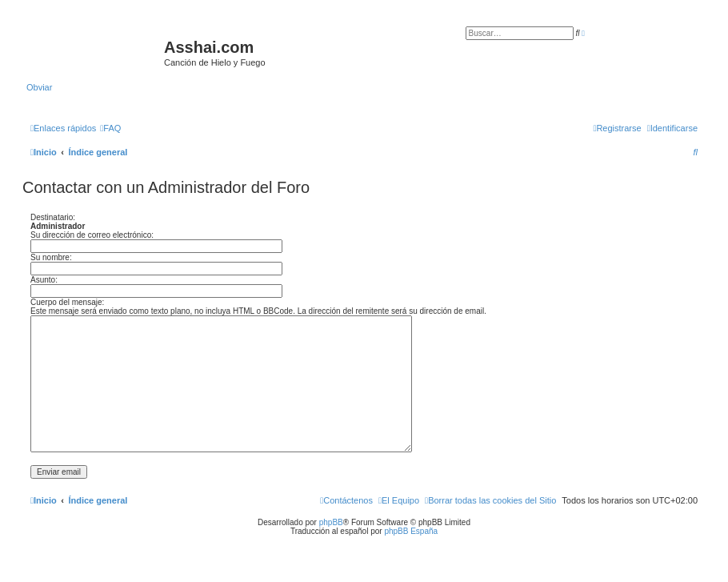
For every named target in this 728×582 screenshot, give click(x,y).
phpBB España (411, 531)
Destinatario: (53, 217)
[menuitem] (110, 128)
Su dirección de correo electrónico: (92, 235)
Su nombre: (51, 257)
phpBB (331, 522)
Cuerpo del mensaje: (67, 302)
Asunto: (44, 280)
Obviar (39, 87)
